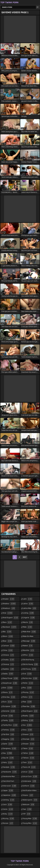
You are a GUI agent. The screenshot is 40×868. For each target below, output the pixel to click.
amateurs (9, 608)
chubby (9, 660)
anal (8, 613)
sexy (28, 730)
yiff (27, 814)
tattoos (29, 758)
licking (28, 613)
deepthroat (10, 683)
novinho (29, 650)
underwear (30, 781)
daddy (8, 674)
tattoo (28, 753)
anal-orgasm (11, 618)
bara (8, 622)
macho (28, 622)
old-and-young (28, 660)
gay (8, 753)
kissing (9, 819)
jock (8, 805)
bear (8, 641)
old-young (30, 669)
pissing (29, 692)
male (28, 627)
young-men (30, 823)
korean (8, 823)
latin (28, 599)
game (8, 744)
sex (28, 725)
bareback (10, 627)
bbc (7, 632)
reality (28, 716)
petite (28, 683)
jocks (8, 809)
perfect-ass (30, 678)
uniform (29, 786)
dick (8, 688)
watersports (30, 800)
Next (25, 557)
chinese (9, 655)
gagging (9, 739)
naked (28, 646)
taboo (28, 749)
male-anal (29, 632)
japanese (10, 795)
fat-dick (9, 735)
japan (8, 791)
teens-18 (29, 767)
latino (28, 604)
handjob (9, 767)
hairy (8, 763)
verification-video (30, 791)
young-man (30, 819)
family (8, 721)
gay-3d (8, 758)
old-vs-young (30, 664)
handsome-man (9, 777)
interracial (10, 786)
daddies (9, 669)
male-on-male (28, 637)
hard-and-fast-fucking (9, 782)
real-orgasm (30, 711)
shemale (29, 739)
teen (28, 763)
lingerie (29, 618)
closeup (9, 664)
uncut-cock (30, 777)
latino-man (30, 608)
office (28, 655)
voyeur (28, 795)
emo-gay (9, 697)
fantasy (9, 730)
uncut (28, 772)
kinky (8, 814)
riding (28, 721)
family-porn (10, 725)
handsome (10, 772)
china (8, 650)
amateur (9, 604)
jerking (9, 800)
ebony (8, 692)
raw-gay (29, 706)
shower (29, 744)
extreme (9, 711)
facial (8, 716)
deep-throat (11, 678)
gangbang (10, 749)
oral (27, 674)
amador (9, 599)
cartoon (9, 646)
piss (27, 688)
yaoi (27, 809)
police (28, 697)
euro (8, 702)
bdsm (8, 636)
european (9, 706)
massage (29, 641)
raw (27, 702)
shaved (28, 735)
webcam (29, 805)
